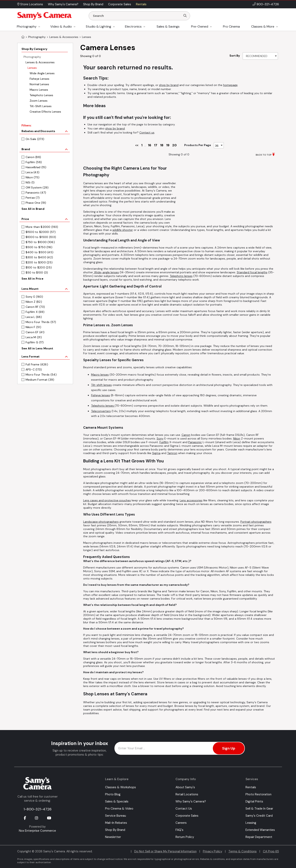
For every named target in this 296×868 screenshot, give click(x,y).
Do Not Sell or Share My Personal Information (165, 851)
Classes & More (263, 26)
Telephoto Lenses (41, 95)
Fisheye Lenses (39, 79)
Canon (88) (33, 157)
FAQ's (179, 830)
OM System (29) (37, 187)
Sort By (235, 56)
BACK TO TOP (264, 155)
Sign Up (229, 748)
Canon (186, 435)
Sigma (156, 453)
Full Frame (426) (37, 364)
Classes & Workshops (121, 787)
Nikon (237, 438)
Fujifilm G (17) (35, 342)
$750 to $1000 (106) (40, 242)
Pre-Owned (200, 26)
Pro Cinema (231, 26)
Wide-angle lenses (106, 272)
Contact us (147, 132)
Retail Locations (187, 794)
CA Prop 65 (271, 851)
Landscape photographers (101, 522)
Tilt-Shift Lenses (41, 106)
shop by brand (169, 85)
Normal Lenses (39, 84)
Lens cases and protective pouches (107, 500)
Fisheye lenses (101, 395)
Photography (27, 26)
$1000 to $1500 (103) (41, 237)
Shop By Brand (115, 830)
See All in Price (32, 279)
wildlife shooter (123, 230)
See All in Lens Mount (37, 348)
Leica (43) (33, 172)
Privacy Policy (213, 851)
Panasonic (195, 442)
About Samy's (185, 787)
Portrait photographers (256, 522)
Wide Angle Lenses (42, 73)
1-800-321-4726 (38, 809)
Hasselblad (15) (36, 167)
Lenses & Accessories (40, 62)
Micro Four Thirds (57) (41, 322)
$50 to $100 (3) (37, 272)
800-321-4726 (268, 4)
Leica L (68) (34, 317)
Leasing (251, 823)
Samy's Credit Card (259, 816)
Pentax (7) (33, 198)
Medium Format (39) (40, 380)
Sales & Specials (117, 801)
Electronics (133, 26)
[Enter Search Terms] (137, 16)
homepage (230, 85)
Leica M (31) (34, 337)
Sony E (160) (34, 297)
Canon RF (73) (35, 307)
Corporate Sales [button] (120, 4)
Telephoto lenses (181, 276)
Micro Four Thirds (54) (41, 375)
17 (156, 145)
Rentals (251, 787)
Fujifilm (164, 442)
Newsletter (113, 837)
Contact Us (184, 809)
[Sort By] (260, 56)
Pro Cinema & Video (119, 809)
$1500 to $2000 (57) (41, 232)
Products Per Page (198, 145)
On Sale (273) (35, 139)
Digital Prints (254, 801)
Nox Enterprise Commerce (37, 831)
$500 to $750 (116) (39, 247)
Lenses (32, 68)
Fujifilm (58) (34, 162)
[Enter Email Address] (180, 748)
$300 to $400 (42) (39, 257)
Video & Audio (61, 26)
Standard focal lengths (252, 272)
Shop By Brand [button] (93, 4)
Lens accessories (191, 500)
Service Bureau (116, 816)
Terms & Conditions (243, 851)
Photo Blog (113, 794)
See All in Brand (33, 209)
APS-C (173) (34, 369)
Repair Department (259, 837)
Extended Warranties (260, 830)
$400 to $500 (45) (40, 252)
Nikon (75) (33, 177)
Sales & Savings (168, 26)
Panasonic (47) (36, 193)
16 (150, 145)
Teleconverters (101, 411)
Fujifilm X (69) (35, 312)
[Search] (185, 16)
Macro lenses (100, 375)
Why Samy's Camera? (191, 801)
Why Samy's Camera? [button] (63, 4)
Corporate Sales (187, 816)
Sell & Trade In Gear (259, 809)
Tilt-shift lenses (101, 385)
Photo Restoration (258, 794)
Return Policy (185, 837)
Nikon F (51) (33, 327)
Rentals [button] (141, 4)
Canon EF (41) (35, 332)
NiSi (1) (30, 182)
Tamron (172, 453)
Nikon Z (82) (34, 302)
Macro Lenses (39, 90)
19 (168, 145)
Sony (160, 438)
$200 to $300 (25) (39, 262)
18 (162, 145)
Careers (181, 823)
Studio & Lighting (98, 26)
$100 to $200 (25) (39, 267)
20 (174, 145)
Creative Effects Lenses (45, 112)
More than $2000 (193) (42, 227)
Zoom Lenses (39, 101)
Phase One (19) (36, 203)
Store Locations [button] (30, 4)
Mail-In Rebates (116, 823)
